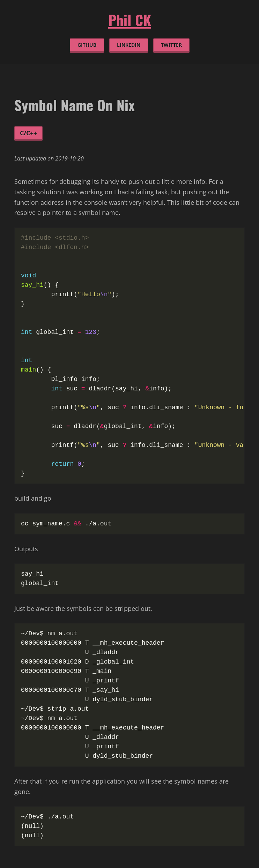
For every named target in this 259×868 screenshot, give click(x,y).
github (87, 45)
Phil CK (130, 20)
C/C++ (28, 133)
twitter (171, 45)
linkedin (129, 45)
